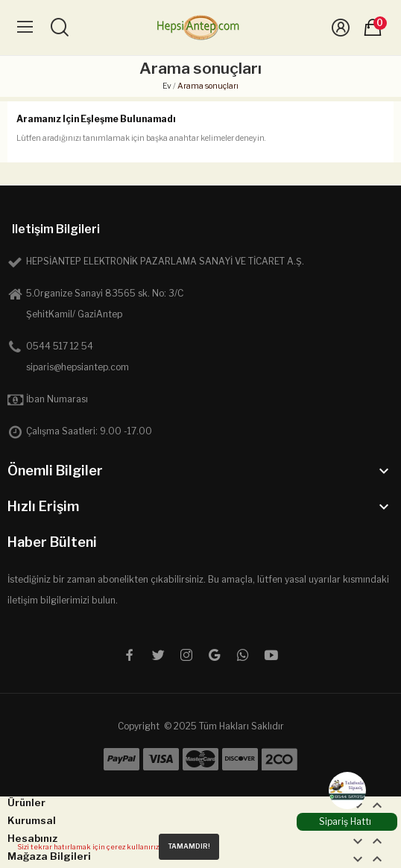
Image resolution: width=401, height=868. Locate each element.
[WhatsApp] (347, 791)
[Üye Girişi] (341, 28)
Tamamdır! (189, 846)
